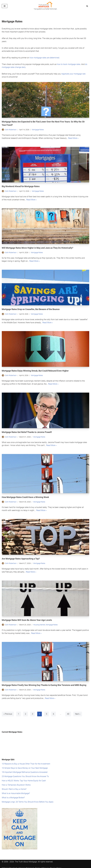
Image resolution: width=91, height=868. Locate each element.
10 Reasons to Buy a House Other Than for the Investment (26, 762)
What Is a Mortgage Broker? (13, 795)
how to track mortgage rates (69, 64)
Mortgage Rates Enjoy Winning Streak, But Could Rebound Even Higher (35, 370)
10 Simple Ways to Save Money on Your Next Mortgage (25, 766)
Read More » (73, 138)
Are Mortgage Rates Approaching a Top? (21, 557)
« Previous (8, 712)
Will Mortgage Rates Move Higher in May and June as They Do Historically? (38, 247)
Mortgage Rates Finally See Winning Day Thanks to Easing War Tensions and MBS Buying (44, 683)
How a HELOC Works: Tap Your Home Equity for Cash (24, 779)
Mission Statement (26, 866)
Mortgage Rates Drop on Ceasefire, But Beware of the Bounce (31, 308)
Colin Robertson (11, 129)
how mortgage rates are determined (44, 57)
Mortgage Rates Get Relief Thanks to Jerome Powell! (27, 431)
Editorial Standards (10, 866)
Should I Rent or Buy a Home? (14, 787)
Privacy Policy (56, 866)
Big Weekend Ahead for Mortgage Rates (21, 186)
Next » (78, 712)
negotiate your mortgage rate (73, 73)
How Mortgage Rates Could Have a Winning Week (25, 496)
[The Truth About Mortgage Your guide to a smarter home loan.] (45, 6)
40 (68, 712)
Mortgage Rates (38, 129)
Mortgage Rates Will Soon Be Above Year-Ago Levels (27, 619)
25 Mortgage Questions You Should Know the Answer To (25, 775)
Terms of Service (42, 866)
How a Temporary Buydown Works (16, 783)
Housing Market (39, 623)
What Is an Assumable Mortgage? (16, 791)
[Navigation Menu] (5, 6)
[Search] (87, 6)
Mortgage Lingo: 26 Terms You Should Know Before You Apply (28, 800)
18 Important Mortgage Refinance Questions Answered (25, 770)
